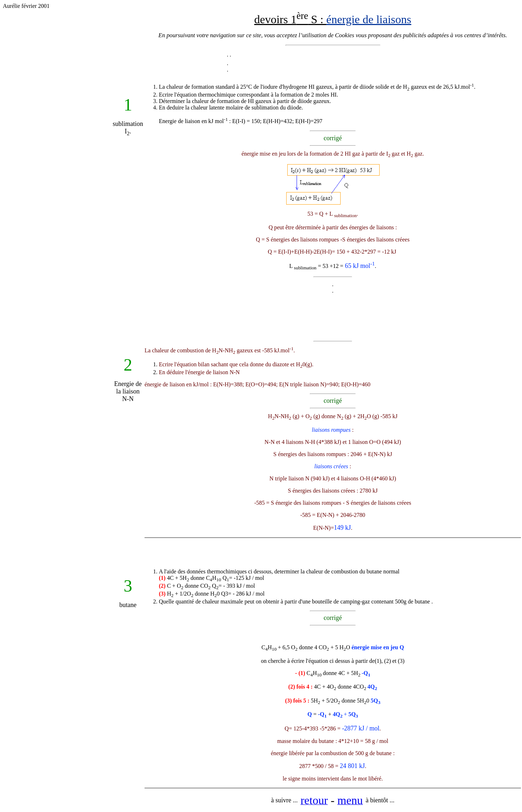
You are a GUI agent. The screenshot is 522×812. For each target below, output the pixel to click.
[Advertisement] (58, 190)
